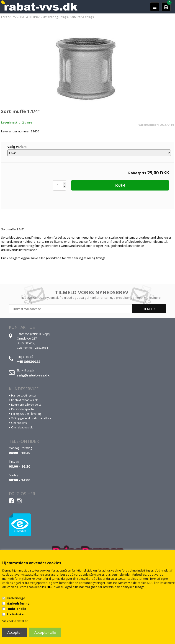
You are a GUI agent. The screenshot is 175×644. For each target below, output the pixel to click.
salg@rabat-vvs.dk (33, 375)
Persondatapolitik (23, 409)
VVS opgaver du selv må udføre (31, 418)
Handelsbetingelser (24, 395)
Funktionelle (16, 609)
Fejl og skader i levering (26, 414)
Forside (6, 17)
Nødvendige (16, 598)
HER (50, 587)
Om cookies (19, 423)
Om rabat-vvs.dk (22, 427)
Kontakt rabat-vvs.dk (24, 400)
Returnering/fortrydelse (26, 405)
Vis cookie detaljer (15, 621)
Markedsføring (18, 603)
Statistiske (15, 614)
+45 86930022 (29, 361)
